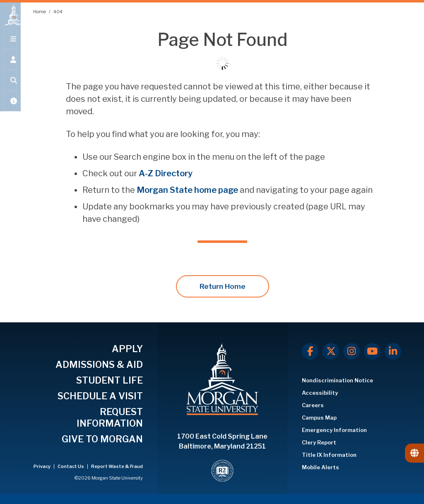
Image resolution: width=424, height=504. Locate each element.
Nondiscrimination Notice (337, 380)
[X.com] (331, 351)
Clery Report (319, 442)
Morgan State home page (187, 190)
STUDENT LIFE (110, 380)
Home (40, 12)
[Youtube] (372, 351)
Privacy (42, 466)
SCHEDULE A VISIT (100, 396)
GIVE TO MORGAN (102, 439)
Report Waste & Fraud (117, 466)
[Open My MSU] (10, 108)
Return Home (223, 286)
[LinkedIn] (393, 351)
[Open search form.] (10, 88)
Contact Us (71, 466)
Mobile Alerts (320, 467)
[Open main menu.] (10, 46)
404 (58, 12)
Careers (313, 405)
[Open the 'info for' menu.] (10, 67)
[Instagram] (352, 351)
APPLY (127, 349)
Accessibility (320, 393)
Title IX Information (329, 455)
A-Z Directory (166, 173)
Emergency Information (334, 430)
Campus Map (319, 418)
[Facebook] (310, 351)
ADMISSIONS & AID (99, 365)
